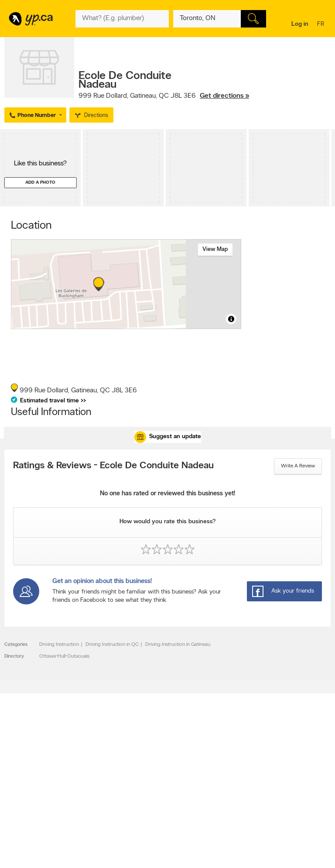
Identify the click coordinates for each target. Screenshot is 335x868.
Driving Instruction (59, 645)
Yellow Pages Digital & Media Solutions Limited (166, 856)
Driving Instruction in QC (112, 645)
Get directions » (224, 96)
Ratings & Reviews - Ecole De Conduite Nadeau (113, 466)
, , (164, 96)
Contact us (317, 751)
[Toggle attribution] (231, 319)
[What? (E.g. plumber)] (122, 19)
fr (322, 25)
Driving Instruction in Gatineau (178, 645)
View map (215, 249)
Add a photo (40, 183)
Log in (300, 24)
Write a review (298, 466)
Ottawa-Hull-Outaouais (64, 656)
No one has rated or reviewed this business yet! (167, 494)
